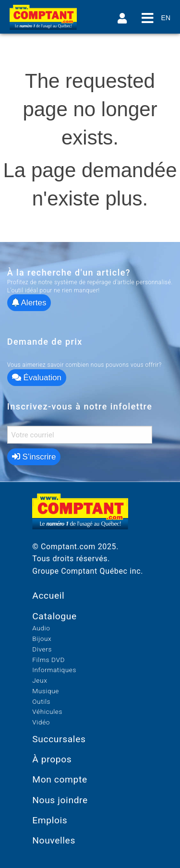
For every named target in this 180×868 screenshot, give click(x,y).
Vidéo (41, 722)
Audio (41, 628)
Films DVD (48, 660)
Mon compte (60, 779)
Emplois (50, 820)
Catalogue (54, 616)
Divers (42, 649)
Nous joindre (60, 800)
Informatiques (54, 670)
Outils (41, 701)
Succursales (59, 739)
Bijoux (42, 639)
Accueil (48, 596)
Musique (46, 691)
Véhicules (47, 711)
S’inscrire (34, 457)
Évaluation (37, 378)
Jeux (40, 680)
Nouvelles (54, 840)
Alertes (29, 303)
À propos (52, 759)
